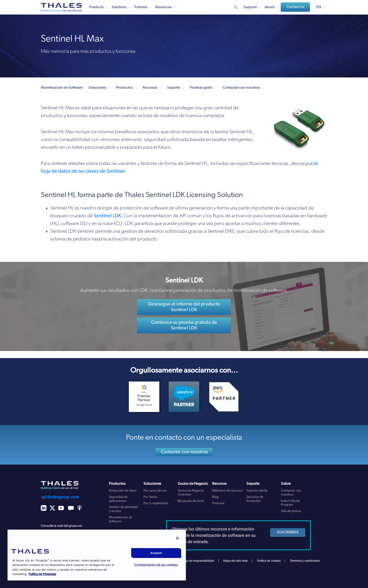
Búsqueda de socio (191, 501)
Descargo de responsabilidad (195, 561)
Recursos (150, 88)
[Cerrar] (177, 538)
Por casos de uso (155, 491)
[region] (97, 555)
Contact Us (295, 7)
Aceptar (156, 553)
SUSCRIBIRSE (288, 532)
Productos (125, 88)
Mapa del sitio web (236, 561)
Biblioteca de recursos (228, 491)
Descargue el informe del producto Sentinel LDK (184, 307)
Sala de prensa (291, 511)
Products (96, 7)
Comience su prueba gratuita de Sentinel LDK (184, 325)
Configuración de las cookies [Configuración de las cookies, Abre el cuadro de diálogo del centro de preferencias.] (156, 565)
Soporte (174, 88)
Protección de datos (123, 491)
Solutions (119, 7)
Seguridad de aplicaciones (118, 499)
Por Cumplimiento (156, 503)
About (270, 7)
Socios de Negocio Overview (191, 493)
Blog (215, 497)
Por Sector (151, 497)
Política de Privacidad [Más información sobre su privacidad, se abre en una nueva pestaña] (42, 574)
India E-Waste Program (290, 503)
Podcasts (218, 503)
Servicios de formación (255, 499)
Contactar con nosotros (241, 88)
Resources (164, 7)
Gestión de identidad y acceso (123, 509)
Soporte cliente (257, 491)
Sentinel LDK (107, 216)
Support (250, 7)
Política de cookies (269, 561)
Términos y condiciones (305, 561)
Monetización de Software (62, 88)
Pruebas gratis (201, 88)
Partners (141, 7)
